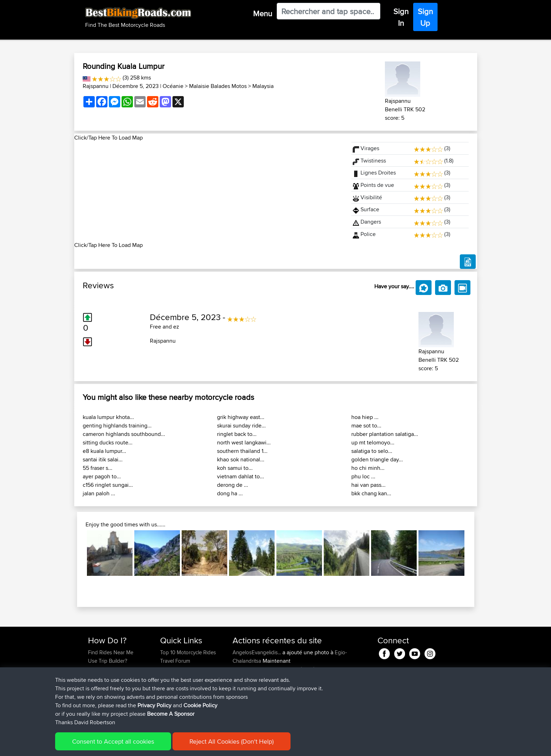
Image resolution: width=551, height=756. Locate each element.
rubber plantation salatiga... (385, 434)
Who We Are (174, 678)
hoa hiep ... (365, 417)
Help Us (169, 695)
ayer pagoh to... (102, 476)
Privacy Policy (154, 747)
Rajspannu (96, 86)
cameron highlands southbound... (124, 434)
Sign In (401, 17)
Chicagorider (248, 695)
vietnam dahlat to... (241, 476)
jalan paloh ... (99, 493)
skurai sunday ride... (241, 426)
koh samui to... (235, 468)
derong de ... (233, 485)
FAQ (93, 695)
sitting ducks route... (108, 442)
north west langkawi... (244, 442)
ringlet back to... (237, 434)
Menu (263, 13)
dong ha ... (230, 493)
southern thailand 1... (242, 451)
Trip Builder (173, 669)
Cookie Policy (200, 747)
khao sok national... (241, 459)
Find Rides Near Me (111, 652)
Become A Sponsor (110, 686)
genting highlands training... (117, 426)
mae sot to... (366, 426)
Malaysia (263, 86)
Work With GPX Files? (113, 669)
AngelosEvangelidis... (257, 652)
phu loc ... (363, 476)
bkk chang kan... (371, 493)
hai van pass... (368, 485)
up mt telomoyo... (373, 442)
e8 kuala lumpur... (104, 451)
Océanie (173, 86)
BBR (292, 686)
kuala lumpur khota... (108, 417)
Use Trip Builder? (108, 661)
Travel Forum (175, 661)
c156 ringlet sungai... (108, 485)
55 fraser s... (98, 468)
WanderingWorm (252, 686)
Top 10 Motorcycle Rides (188, 652)
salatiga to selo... (372, 451)
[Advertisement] (209, 191)
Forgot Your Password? (115, 678)
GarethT (242, 703)
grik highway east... (241, 417)
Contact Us (173, 686)
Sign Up (425, 17)
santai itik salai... (103, 459)
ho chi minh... (368, 468)
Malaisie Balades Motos (218, 86)
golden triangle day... (377, 459)
